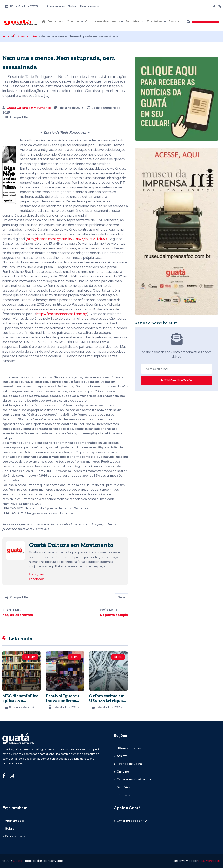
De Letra (54, 21)
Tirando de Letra (129, 764)
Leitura (30, 657)
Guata (18, 861)
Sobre (72, 6)
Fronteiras (155, 21)
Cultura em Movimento (102, 21)
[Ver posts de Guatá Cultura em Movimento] (16, 550)
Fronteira (124, 795)
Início (6, 36)
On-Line (73, 21)
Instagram (36, 574)
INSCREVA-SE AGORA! (177, 380)
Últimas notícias (25, 36)
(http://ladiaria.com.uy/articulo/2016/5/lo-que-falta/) (66, 239)
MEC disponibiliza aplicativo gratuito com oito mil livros (20, 703)
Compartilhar (18, 117)
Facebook (36, 579)
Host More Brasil (210, 861)
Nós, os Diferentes (18, 615)
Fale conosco (90, 6)
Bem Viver (133, 21)
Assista (174, 21)
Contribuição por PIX (132, 821)
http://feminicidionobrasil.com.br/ (62, 314)
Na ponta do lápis (114, 615)
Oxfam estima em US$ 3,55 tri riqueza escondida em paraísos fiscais (108, 703)
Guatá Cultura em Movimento (29, 108)
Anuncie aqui (55, 6)
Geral (121, 597)
